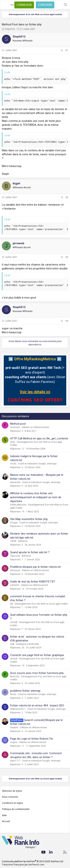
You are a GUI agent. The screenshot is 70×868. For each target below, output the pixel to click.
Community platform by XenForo (33, 861)
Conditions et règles (13, 803)
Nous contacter (10, 797)
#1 (67, 50)
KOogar (14, 523)
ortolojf (14, 622)
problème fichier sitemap (25, 691)
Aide (4, 815)
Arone (13, 694)
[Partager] (62, 50)
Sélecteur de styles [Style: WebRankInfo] (12, 791)
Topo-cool (15, 556)
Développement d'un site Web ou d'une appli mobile (41, 604)
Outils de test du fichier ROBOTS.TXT (33, 582)
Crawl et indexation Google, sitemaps (37, 464)
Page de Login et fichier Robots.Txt (31, 739)
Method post (18, 424)
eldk (12, 644)
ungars (14, 742)
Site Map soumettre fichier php (29, 519)
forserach (15, 427)
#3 (67, 257)
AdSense (23, 541)
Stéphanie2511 (18, 709)
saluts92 (15, 585)
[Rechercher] (65, 5)
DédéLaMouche (18, 505)
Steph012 (10, 29)
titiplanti (14, 728)
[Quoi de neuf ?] (58, 5)
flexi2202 (15, 677)
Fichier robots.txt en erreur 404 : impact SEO (37, 705)
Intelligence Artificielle (28, 644)
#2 (67, 197)
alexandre (15, 482)
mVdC (13, 464)
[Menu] (5, 5)
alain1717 (15, 761)
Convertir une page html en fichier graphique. (37, 655)
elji (12, 604)
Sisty (13, 442)
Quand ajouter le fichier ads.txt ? (30, 552)
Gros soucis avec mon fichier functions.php (37, 673)
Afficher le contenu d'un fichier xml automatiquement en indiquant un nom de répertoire (36, 497)
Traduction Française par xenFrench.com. (23, 865)
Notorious (15, 570)
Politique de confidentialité (16, 809)
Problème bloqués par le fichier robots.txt (35, 567)
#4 (67, 321)
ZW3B (13, 541)
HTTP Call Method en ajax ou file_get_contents (39, 438)
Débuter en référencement (35, 427)
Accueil (6, 821)
